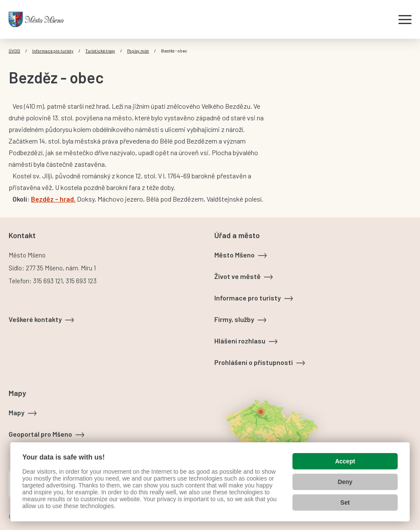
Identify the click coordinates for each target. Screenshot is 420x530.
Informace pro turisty (53, 51)
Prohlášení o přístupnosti (254, 362)
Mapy (17, 412)
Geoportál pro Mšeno (40, 434)
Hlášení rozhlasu (240, 341)
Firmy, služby (234, 319)
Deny (345, 482)
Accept (345, 461)
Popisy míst (138, 51)
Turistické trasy (100, 51)
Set (345, 502)
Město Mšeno (234, 255)
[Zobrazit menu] (405, 19)
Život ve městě (237, 276)
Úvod (14, 51)
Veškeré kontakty (35, 319)
